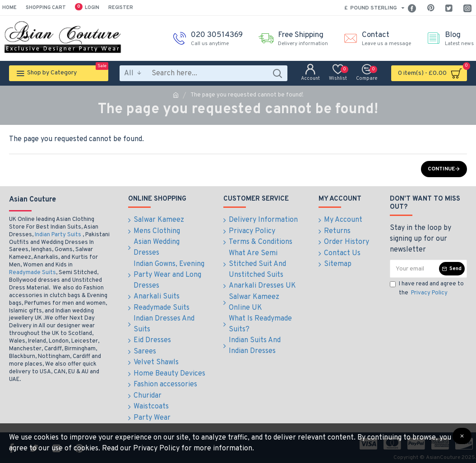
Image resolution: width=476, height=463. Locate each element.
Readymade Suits (32, 273)
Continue (441, 169)
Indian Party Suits (58, 235)
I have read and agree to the (427, 289)
